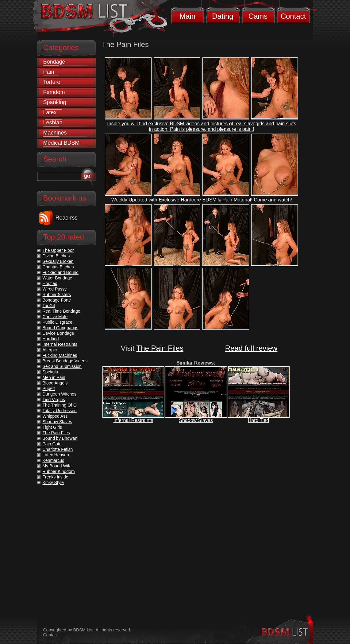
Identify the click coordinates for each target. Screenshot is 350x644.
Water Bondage (58, 278)
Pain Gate (52, 444)
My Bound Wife (57, 466)
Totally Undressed (60, 411)
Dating (223, 16)
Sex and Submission (62, 366)
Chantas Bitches (58, 267)
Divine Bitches (56, 256)
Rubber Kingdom (59, 471)
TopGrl (49, 306)
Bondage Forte (57, 300)
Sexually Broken (58, 261)
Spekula (50, 372)
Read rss (67, 218)
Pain (49, 72)
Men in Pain (54, 377)
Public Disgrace (58, 322)
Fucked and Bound (61, 272)
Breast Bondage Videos (65, 361)
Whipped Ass (55, 416)
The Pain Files (160, 348)
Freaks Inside (56, 477)
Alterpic (50, 350)
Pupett (49, 388)
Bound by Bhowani (61, 438)
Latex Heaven (56, 455)
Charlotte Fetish (58, 449)
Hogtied (50, 283)
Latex (50, 112)
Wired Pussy (55, 289)
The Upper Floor (58, 250)
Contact (293, 16)
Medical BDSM (62, 143)
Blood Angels (55, 383)
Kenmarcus (54, 460)
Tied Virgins (54, 400)
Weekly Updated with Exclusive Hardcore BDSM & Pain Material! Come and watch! (202, 200)
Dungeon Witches (60, 394)
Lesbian (53, 123)
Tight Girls (52, 427)
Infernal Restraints (133, 420)
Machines (55, 133)
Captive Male (55, 317)
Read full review (251, 348)
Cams (258, 16)
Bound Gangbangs (61, 328)
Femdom (54, 92)
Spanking (55, 102)
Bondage (54, 62)
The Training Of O (60, 405)
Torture (52, 82)
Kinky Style (53, 482)
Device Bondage (58, 333)
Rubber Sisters (57, 295)
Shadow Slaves (196, 420)
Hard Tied (258, 420)
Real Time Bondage (62, 311)
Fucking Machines (60, 355)
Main (187, 16)
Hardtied (51, 339)
